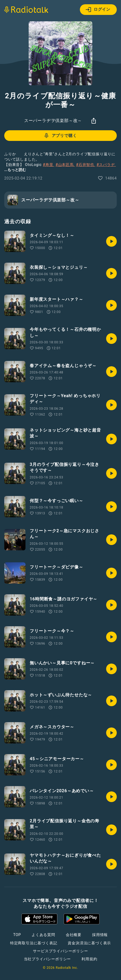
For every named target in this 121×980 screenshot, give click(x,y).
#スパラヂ (106, 165)
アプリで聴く (60, 136)
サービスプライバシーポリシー (60, 951)
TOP (17, 935)
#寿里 (48, 165)
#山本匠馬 (65, 165)
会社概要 (74, 935)
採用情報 (100, 935)
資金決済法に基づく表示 (89, 943)
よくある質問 (43, 935)
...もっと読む (15, 170)
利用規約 (89, 959)
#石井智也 (86, 165)
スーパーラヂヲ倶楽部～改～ (53, 121)
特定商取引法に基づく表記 (34, 943)
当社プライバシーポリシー (47, 959)
